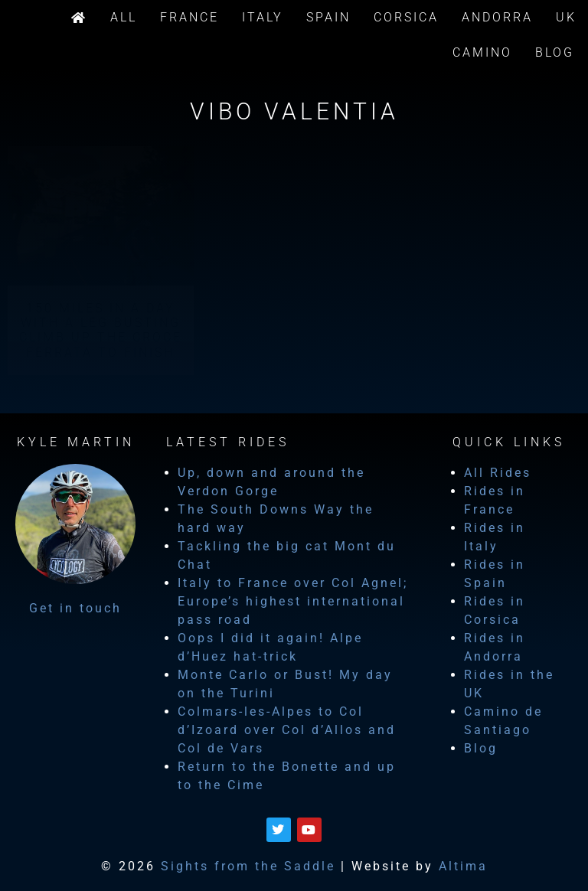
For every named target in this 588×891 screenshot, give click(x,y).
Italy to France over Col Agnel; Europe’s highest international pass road (293, 601)
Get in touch (75, 608)
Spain (328, 17)
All (124, 17)
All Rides (498, 473)
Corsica (406, 17)
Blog (555, 52)
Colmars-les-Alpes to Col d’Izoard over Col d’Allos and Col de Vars (287, 730)
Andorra (497, 17)
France (189, 17)
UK (566, 17)
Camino (482, 52)
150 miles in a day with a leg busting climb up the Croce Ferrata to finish (101, 330)
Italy (263, 17)
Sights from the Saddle (248, 866)
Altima (463, 866)
